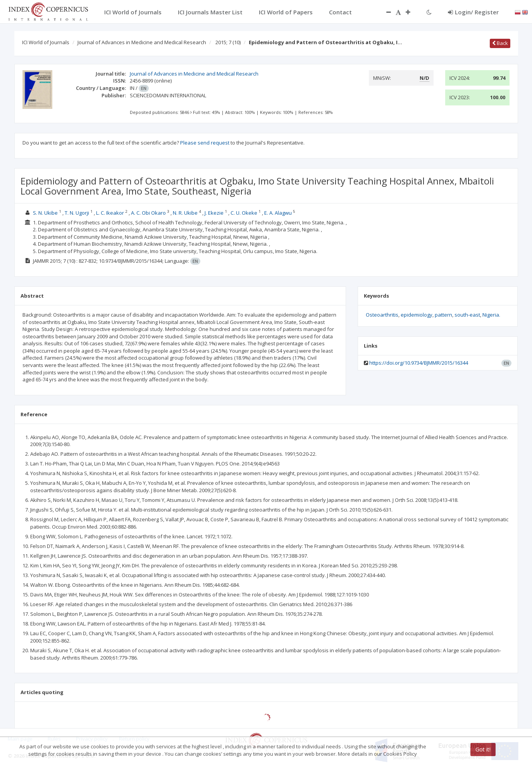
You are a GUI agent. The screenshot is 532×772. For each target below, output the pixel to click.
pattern (443, 315)
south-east (467, 315)
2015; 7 (228, 42)
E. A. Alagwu (278, 213)
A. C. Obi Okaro (148, 213)
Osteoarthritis (382, 315)
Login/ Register (473, 12)
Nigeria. (491, 315)
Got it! (483, 749)
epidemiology (417, 315)
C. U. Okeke (244, 213)
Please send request (205, 143)
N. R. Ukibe (185, 213)
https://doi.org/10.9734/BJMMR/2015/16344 (419, 363)
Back (500, 43)
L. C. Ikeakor (110, 213)
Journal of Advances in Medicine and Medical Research (142, 42)
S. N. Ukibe (45, 213)
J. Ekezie (214, 213)
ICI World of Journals (46, 42)
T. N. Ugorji (77, 213)
